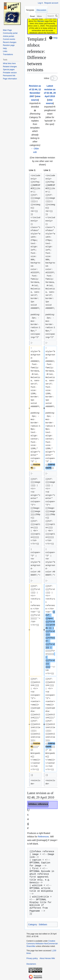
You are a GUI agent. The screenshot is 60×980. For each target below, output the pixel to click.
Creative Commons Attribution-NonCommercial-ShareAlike (42, 943)
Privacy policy (32, 958)
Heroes (41, 21)
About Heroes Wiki (47, 958)
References (43, 837)
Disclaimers (31, 964)
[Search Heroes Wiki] (53, 16)
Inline (47, 78)
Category (33, 924)
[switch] (54, 78)
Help (53, 38)
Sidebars (43, 924)
